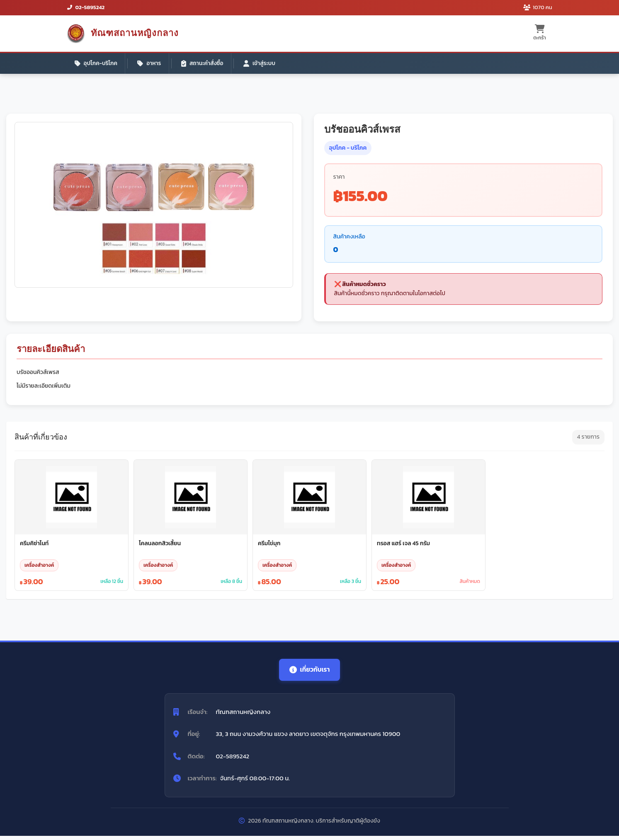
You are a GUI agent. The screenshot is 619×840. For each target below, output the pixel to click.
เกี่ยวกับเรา (310, 673)
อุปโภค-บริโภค (97, 64)
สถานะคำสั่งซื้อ (208, 64)
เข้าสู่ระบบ (268, 64)
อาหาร (153, 64)
